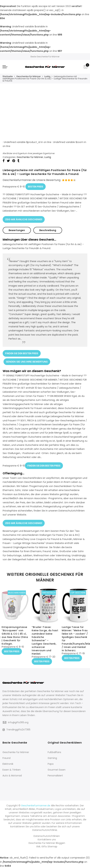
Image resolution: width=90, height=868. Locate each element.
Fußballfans (54, 752)
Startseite (8, 76)
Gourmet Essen (57, 770)
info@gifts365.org (18, 722)
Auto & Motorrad (12, 776)
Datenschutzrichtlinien (47, 836)
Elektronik (8, 764)
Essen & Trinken (12, 770)
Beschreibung (48, 230)
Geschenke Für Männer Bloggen (47, 843)
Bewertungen (17, 230)
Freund (6, 758)
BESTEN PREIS (36, 187)
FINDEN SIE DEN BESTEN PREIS (22, 353)
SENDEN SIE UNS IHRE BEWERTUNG (27, 362)
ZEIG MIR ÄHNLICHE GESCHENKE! (24, 219)
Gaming (52, 758)
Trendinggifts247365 (16, 730)
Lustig (47, 76)
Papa (51, 764)
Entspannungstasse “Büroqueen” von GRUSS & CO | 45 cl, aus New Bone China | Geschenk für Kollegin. (15, 635)
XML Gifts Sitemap (47, 847)
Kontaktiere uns (47, 840)
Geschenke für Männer (29, 76)
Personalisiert (55, 776)
